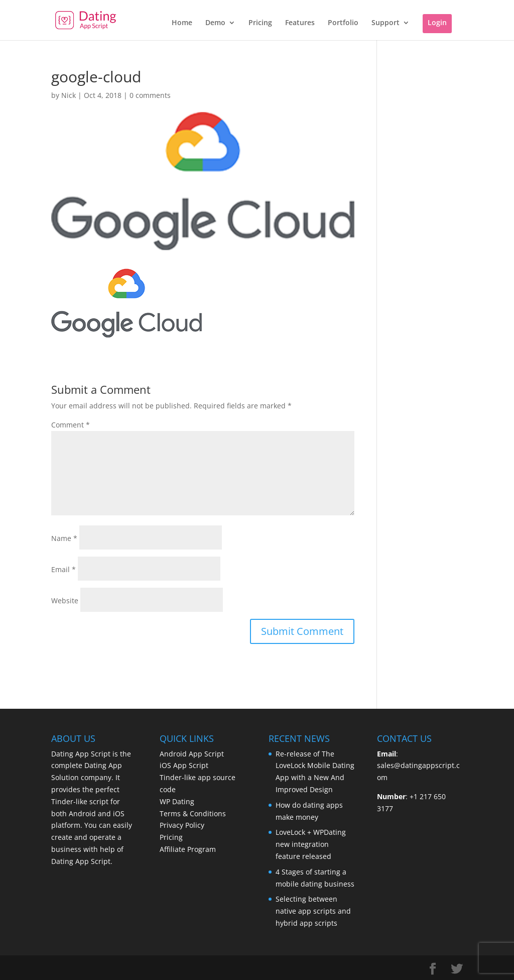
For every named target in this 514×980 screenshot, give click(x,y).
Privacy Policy (182, 825)
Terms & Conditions (193, 813)
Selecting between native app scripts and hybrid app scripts (313, 911)
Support (385, 23)
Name (64, 538)
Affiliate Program (188, 849)
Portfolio (343, 23)
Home (182, 23)
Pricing (260, 23)
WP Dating (177, 801)
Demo (215, 23)
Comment (71, 425)
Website (65, 601)
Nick (69, 95)
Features (300, 23)
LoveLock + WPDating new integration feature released (311, 844)
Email (63, 569)
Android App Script (192, 754)
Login (437, 22)
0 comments (150, 95)
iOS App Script (184, 765)
